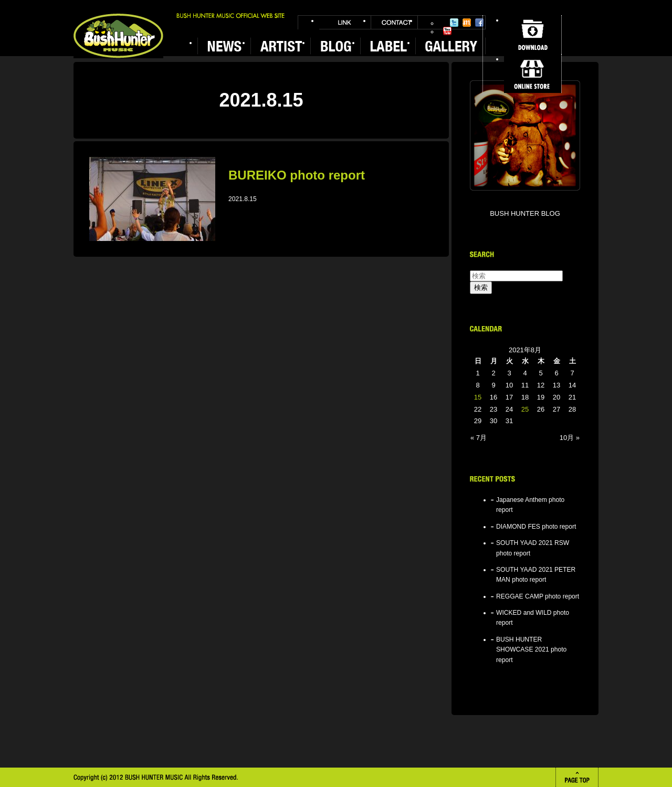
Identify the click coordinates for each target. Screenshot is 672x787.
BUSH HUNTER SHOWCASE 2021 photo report (531, 650)
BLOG (335, 46)
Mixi (467, 23)
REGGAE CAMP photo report (538, 596)
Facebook (479, 23)
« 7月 (479, 438)
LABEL (388, 46)
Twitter (454, 23)
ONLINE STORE (533, 74)
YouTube (447, 31)
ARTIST (280, 46)
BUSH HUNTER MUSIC (118, 36)
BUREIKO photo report (297, 175)
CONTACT (394, 22)
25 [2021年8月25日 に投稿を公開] (525, 409)
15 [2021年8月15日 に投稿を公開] (478, 397)
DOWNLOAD (533, 35)
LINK (345, 22)
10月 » (570, 438)
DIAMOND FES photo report (536, 527)
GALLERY (450, 46)
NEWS (224, 46)
